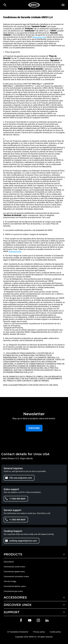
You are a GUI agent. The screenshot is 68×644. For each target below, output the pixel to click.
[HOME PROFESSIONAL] (34, 5)
